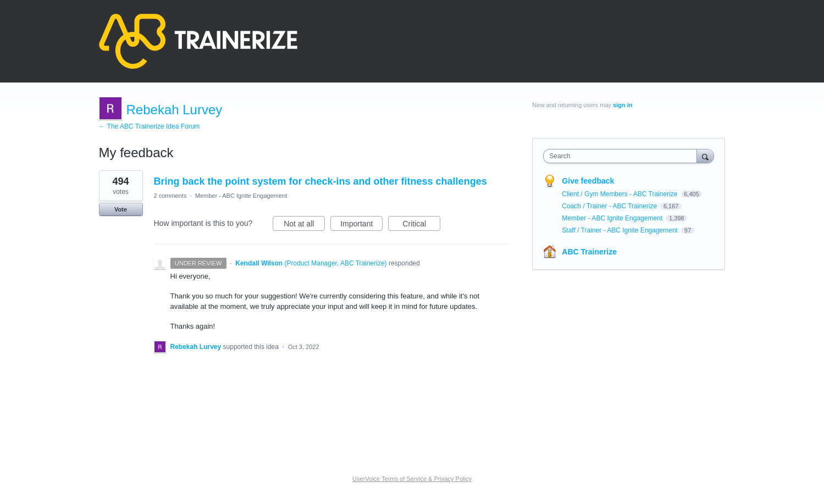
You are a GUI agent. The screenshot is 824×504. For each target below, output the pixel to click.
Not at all (304, 225)
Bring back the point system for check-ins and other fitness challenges (320, 181)
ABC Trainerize (589, 252)
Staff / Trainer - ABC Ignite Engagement (621, 230)
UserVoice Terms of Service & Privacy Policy (412, 479)
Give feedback (588, 181)
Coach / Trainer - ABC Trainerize (610, 206)
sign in (623, 105)
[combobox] (623, 156)
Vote (121, 209)
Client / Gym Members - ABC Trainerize (620, 194)
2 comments (170, 196)
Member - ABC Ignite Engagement (241, 196)
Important (361, 225)
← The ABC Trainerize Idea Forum (150, 126)
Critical (421, 225)
